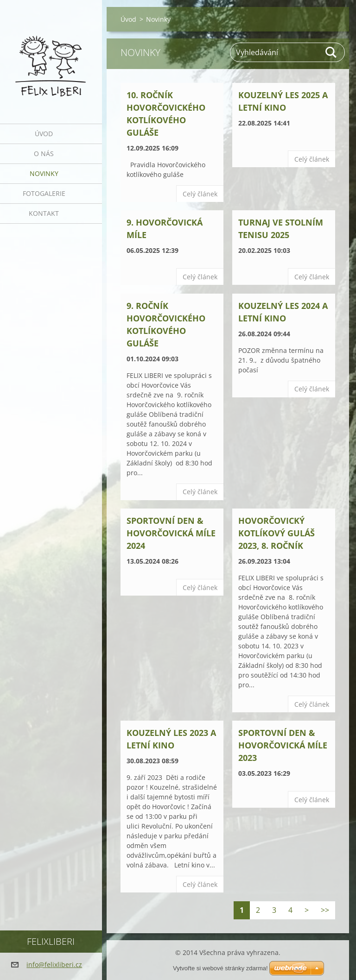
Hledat (331, 52)
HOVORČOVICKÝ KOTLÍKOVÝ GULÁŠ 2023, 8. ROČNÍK (277, 533)
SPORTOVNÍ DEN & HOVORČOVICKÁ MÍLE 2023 (283, 745)
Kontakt (44, 213)
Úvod (44, 134)
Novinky (44, 173)
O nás (44, 154)
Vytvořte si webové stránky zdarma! (220, 968)
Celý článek (200, 194)
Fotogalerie (44, 193)
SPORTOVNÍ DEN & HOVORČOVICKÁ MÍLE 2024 (171, 533)
